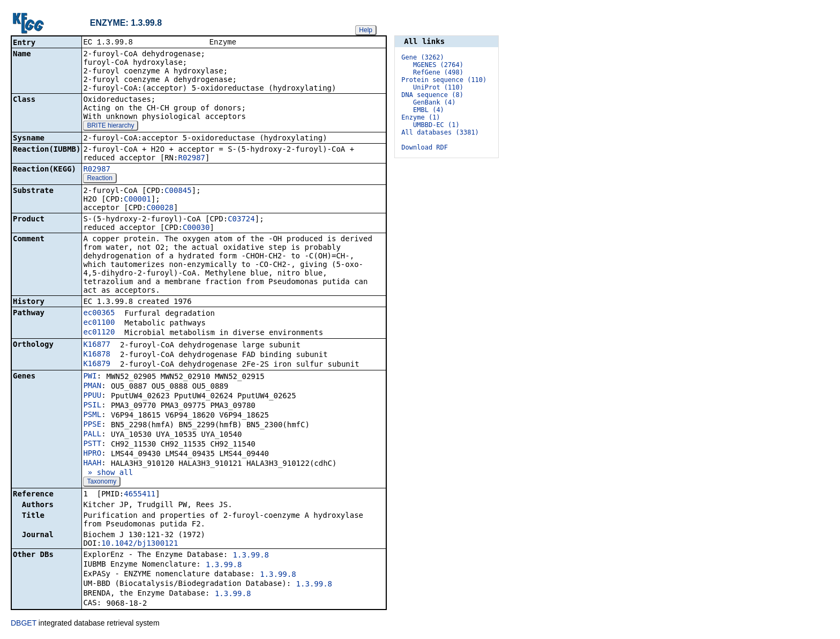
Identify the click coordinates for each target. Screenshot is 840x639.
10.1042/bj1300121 (140, 544)
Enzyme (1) (421, 117)
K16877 (97, 345)
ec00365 (99, 314)
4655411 (140, 495)
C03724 (241, 220)
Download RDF (425, 147)
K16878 (97, 355)
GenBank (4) (434, 102)
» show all (108, 473)
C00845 (178, 191)
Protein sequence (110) (444, 80)
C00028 (160, 209)
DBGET (24, 624)
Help (366, 30)
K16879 (97, 365)
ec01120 (99, 333)
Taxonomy (102, 482)
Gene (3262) (422, 57)
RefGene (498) (438, 72)
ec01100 (99, 323)
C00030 (196, 228)
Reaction (99, 179)
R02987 (192, 159)
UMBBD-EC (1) (436, 125)
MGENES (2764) (438, 65)
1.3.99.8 (251, 556)
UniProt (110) (438, 87)
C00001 (137, 200)
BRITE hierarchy (110, 127)
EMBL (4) (429, 110)
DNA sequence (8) (432, 95)
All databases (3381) (440, 132)
